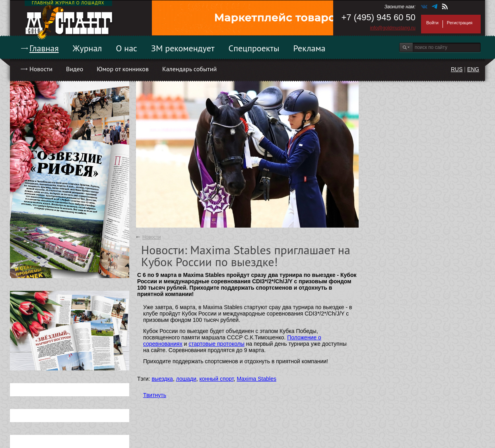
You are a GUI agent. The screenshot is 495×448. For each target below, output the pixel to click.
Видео (75, 69)
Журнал (87, 48)
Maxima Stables (256, 379)
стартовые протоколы (216, 344)
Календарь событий (189, 69)
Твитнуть (155, 395)
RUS (457, 69)
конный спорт (217, 379)
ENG (473, 69)
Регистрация (460, 23)
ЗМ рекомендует (183, 48)
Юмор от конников (123, 69)
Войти (432, 23)
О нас (126, 48)
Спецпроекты (254, 48)
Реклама (310, 48)
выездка (162, 379)
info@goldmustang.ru (393, 28)
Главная (44, 48)
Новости (41, 69)
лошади (186, 379)
